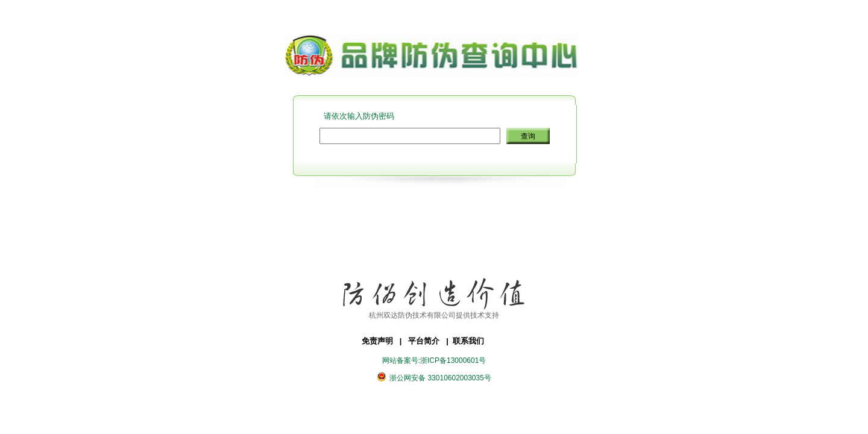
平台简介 (430, 341)
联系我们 (472, 341)
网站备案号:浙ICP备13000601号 (434, 360)
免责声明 (385, 341)
